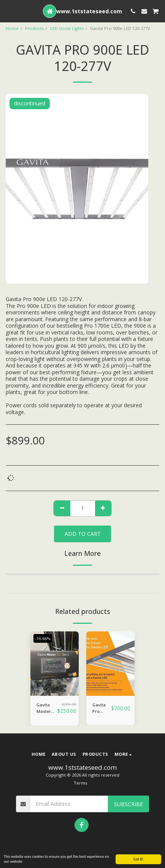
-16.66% (43, 638)
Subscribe (129, 804)
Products (34, 28)
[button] (8, 11)
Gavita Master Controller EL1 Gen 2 (47, 708)
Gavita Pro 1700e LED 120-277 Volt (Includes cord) (102, 708)
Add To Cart (83, 534)
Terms (80, 783)
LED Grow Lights (67, 28)
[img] (55, 663)
